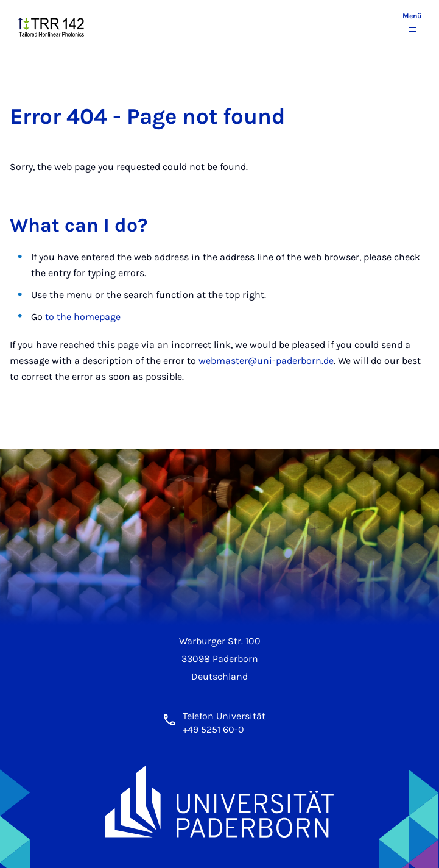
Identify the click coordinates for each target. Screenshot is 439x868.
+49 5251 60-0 (213, 729)
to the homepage (83, 317)
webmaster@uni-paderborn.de (266, 361)
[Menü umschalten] (412, 23)
